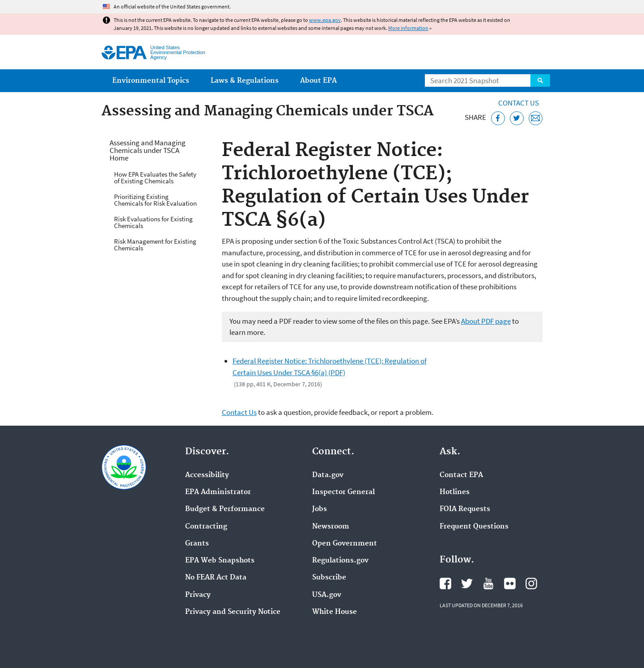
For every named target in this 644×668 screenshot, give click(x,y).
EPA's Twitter (467, 583)
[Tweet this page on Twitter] (517, 118)
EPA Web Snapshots (220, 561)
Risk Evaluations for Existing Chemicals (153, 222)
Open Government (345, 544)
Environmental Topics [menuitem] (151, 81)
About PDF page (486, 321)
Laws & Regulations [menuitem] (245, 81)
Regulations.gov (340, 561)
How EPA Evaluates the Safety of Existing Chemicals (155, 178)
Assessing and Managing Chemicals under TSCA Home (148, 150)
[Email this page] (536, 118)
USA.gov (327, 595)
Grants (197, 544)
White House (335, 612)
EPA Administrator (218, 492)
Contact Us (519, 103)
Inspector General (343, 492)
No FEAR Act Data (216, 578)
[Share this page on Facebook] (498, 118)
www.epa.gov (325, 20)
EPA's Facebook (445, 583)
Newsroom (331, 527)
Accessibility (207, 475)
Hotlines (455, 492)
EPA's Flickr (510, 583)
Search (540, 80)
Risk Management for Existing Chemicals (155, 245)
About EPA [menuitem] (318, 81)
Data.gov (328, 475)
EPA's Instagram (531, 583)
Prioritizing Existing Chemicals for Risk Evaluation (155, 200)
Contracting (206, 527)
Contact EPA (461, 475)
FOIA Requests (465, 509)
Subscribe (329, 578)
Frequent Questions (474, 527)
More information (408, 28)
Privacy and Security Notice (233, 612)
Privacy (198, 595)
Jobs (320, 509)
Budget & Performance (225, 509)
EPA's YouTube (488, 583)
